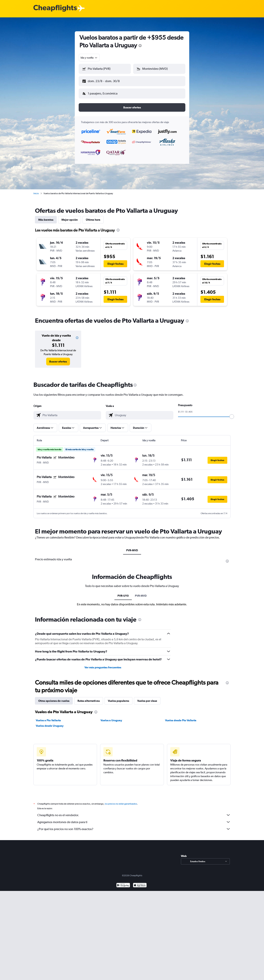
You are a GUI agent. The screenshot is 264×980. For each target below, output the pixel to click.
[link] (58, 358)
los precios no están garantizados (121, 801)
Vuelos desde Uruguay (50, 723)
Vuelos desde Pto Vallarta (181, 717)
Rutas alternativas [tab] (89, 698)
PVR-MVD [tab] (132, 547)
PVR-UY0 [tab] (123, 593)
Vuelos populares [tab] (118, 698)
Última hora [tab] (93, 217)
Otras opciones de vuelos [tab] (54, 698)
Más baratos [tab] (46, 217)
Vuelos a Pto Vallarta (48, 717)
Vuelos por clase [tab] (147, 698)
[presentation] (140, 46)
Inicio (36, 190)
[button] (103, 80)
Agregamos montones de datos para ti (134, 819)
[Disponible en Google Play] (123, 883)
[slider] (232, 413)
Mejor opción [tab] (70, 217)
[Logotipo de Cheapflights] (55, 8)
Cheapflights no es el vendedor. (134, 812)
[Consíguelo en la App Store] (140, 883)
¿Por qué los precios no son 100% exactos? (134, 826)
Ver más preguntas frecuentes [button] (103, 664)
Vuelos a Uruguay (111, 717)
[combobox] (89, 58)
